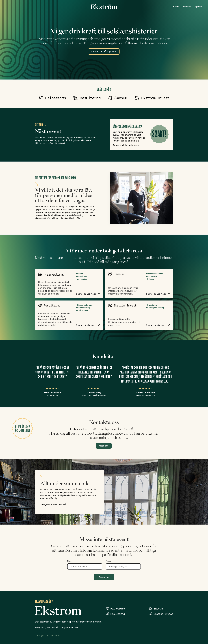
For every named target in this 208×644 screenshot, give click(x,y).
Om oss (187, 7)
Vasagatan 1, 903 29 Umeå (53, 504)
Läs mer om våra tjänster (104, 51)
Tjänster (199, 7)
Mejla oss (104, 446)
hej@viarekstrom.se (70, 627)
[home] (104, 7)
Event (176, 7)
